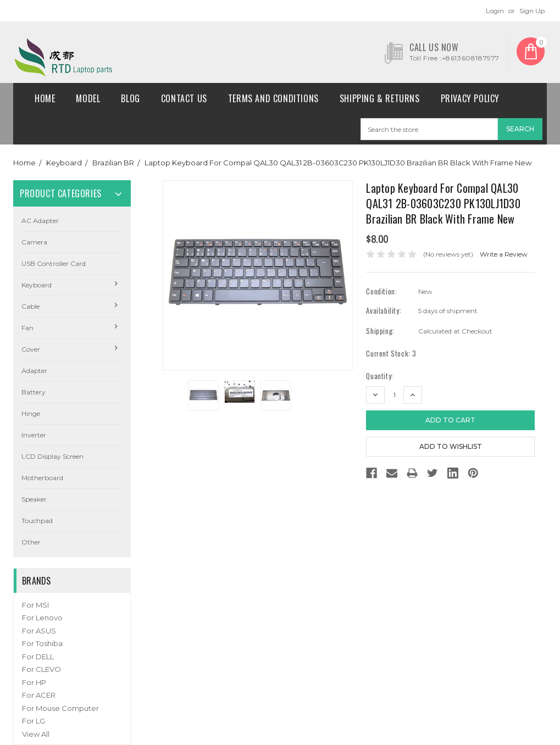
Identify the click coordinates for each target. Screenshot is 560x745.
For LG (34, 721)
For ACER (39, 695)
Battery (34, 392)
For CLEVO (41, 669)
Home (45, 98)
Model (88, 98)
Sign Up (532, 11)
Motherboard (42, 478)
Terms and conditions (273, 98)
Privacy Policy (470, 98)
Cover (31, 349)
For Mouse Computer (60, 708)
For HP (34, 682)
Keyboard (64, 163)
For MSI (35, 605)
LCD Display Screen (52, 456)
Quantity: (379, 376)
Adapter (34, 371)
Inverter (34, 435)
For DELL (38, 657)
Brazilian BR (113, 163)
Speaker (34, 499)
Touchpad (37, 521)
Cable (31, 306)
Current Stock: (391, 354)
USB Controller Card (54, 263)
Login (495, 11)
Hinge (31, 413)
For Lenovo (42, 618)
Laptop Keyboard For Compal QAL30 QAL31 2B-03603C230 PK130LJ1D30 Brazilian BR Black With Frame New (338, 163)
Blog (130, 98)
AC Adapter (40, 221)
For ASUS (39, 631)
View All (36, 734)
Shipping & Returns (380, 98)
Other (31, 542)
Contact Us (184, 98)
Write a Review (504, 254)
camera (34, 242)
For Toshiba (42, 643)
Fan (27, 328)
